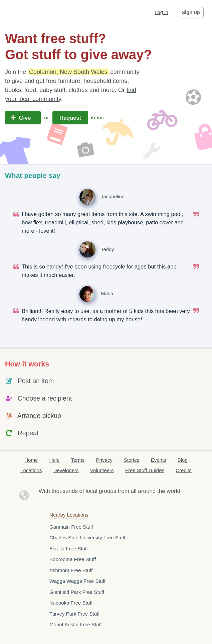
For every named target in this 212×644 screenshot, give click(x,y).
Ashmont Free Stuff (71, 570)
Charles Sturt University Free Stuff (87, 538)
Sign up (191, 12)
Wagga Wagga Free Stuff (77, 581)
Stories (132, 460)
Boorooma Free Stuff (73, 559)
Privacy (104, 460)
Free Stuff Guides (145, 470)
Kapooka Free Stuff (71, 603)
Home (31, 460)
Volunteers (102, 470)
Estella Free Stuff (69, 549)
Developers (66, 470)
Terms (78, 460)
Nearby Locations (69, 515)
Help (54, 460)
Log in (161, 12)
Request (70, 118)
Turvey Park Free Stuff (74, 614)
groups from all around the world (140, 491)
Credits (184, 470)
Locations (31, 470)
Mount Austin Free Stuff (75, 624)
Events (159, 460)
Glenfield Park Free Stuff (77, 592)
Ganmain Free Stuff (71, 527)
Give (23, 118)
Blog (183, 460)
